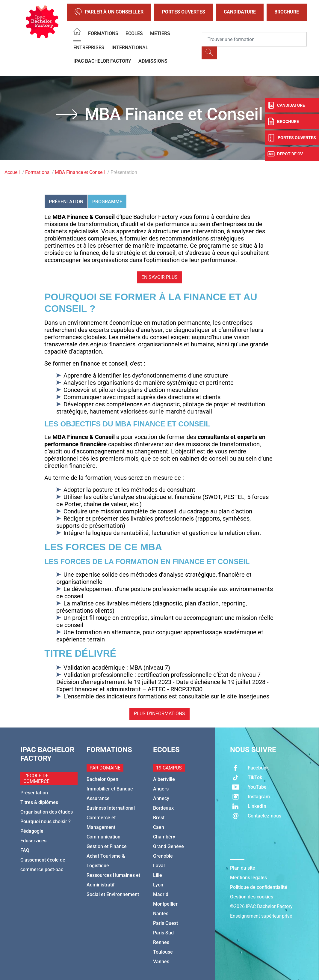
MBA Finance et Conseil (80, 172)
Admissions (153, 61)
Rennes (161, 942)
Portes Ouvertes (184, 12)
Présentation (66, 202)
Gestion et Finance (107, 846)
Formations (103, 33)
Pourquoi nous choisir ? (46, 822)
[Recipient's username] (254, 39)
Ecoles (134, 33)
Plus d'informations (159, 714)
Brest (159, 818)
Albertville (164, 779)
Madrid (161, 894)
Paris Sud (163, 933)
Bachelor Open (102, 779)
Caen (159, 827)
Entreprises (89, 48)
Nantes (161, 914)
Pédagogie (32, 831)
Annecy (161, 798)
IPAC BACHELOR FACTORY (102, 61)
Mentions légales (248, 878)
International (130, 48)
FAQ (25, 850)
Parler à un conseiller (109, 12)
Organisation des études (47, 812)
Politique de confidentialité (259, 887)
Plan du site (243, 868)
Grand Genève (168, 846)
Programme (107, 202)
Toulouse (163, 952)
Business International (111, 808)
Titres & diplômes (39, 802)
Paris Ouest (165, 923)
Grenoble (163, 856)
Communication (103, 837)
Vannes (161, 962)
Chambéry (164, 837)
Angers (161, 789)
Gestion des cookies (252, 897)
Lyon (158, 885)
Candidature (240, 12)
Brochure (287, 12)
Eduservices (33, 841)
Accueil (12, 172)
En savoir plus (159, 277)
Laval (159, 866)
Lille (158, 875)
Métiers (160, 33)
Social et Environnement (113, 894)
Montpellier (165, 904)
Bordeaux (163, 808)
